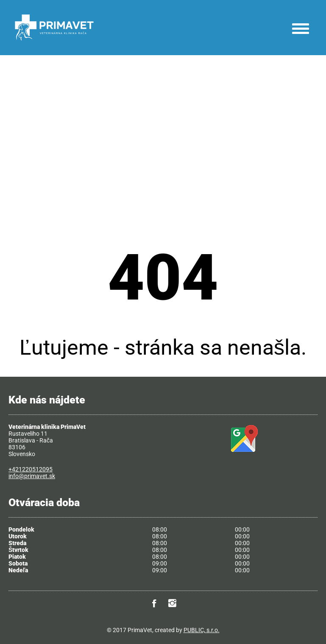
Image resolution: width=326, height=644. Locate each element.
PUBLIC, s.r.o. (202, 630)
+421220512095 (31, 469)
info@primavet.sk (32, 476)
